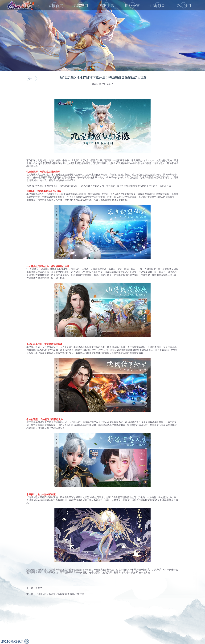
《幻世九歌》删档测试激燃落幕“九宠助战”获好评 (60, 594)
